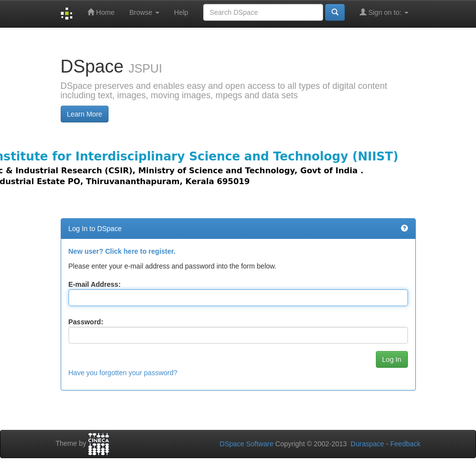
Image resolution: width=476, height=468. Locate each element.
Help (181, 12)
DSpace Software (246, 444)
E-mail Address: (95, 284)
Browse (144, 12)
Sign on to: (384, 12)
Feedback (405, 444)
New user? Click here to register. (122, 251)
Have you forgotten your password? (123, 373)
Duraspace (367, 444)
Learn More (85, 114)
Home (101, 12)
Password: (86, 322)
